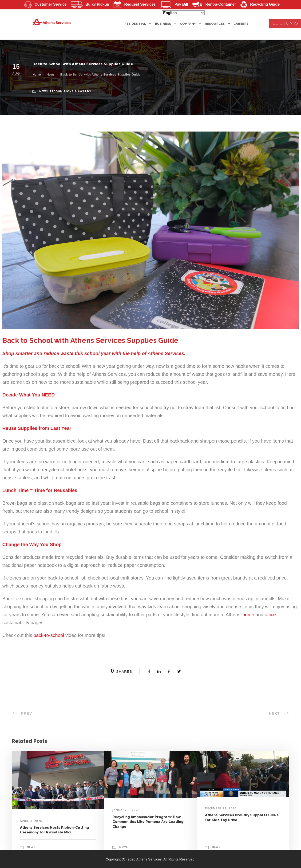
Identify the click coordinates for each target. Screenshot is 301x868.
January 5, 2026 (126, 810)
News (51, 74)
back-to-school (49, 635)
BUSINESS (163, 24)
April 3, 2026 (31, 821)
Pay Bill (173, 4)
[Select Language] (183, 13)
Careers (241, 24)
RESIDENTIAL (135, 24)
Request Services (133, 4)
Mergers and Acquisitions (127, 13)
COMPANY (188, 24)
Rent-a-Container (213, 4)
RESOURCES (215, 24)
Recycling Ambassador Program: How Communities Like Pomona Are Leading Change (148, 822)
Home (37, 74)
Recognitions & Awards (70, 91)
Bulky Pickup (89, 4)
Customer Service (44, 4)
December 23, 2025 (221, 808)
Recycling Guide (258, 4)
